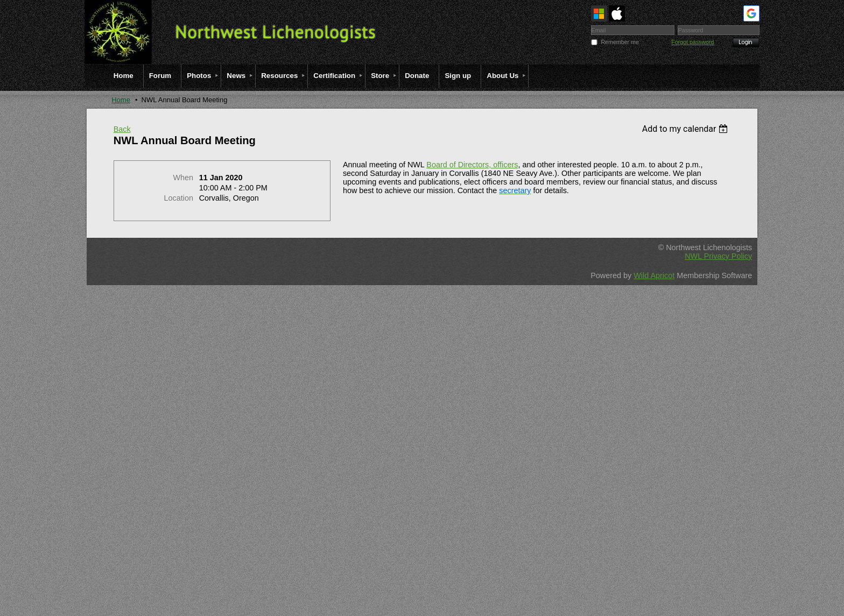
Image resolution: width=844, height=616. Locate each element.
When (183, 178)
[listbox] (687, 129)
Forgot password (692, 42)
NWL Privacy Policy (718, 256)
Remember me (620, 42)
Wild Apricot (654, 275)
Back (122, 129)
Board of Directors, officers (472, 165)
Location (179, 198)
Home (121, 100)
